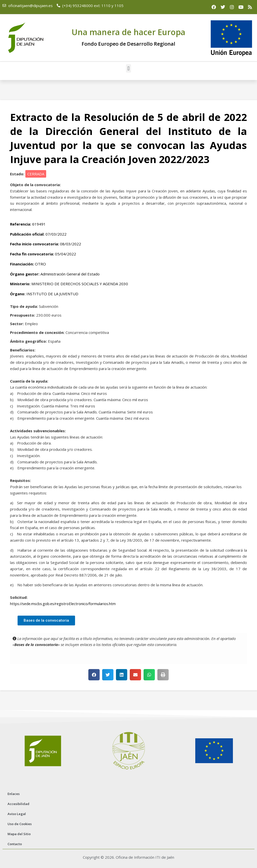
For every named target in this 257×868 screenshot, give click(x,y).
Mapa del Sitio (19, 834)
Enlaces (14, 794)
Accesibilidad (18, 804)
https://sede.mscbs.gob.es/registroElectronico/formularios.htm (65, 604)
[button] (128, 68)
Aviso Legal (17, 814)
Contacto (15, 844)
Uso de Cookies (20, 824)
